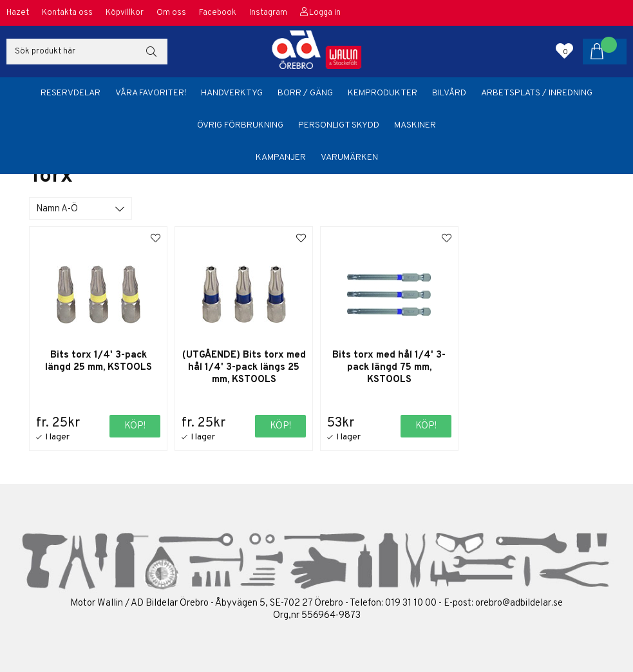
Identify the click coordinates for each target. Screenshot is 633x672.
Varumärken (349, 158)
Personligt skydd (339, 125)
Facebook (218, 13)
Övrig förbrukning (240, 125)
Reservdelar (71, 93)
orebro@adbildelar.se (519, 603)
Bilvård (449, 93)
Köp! (135, 426)
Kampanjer (281, 158)
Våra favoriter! (151, 93)
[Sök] (87, 52)
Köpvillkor (125, 13)
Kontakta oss (67, 13)
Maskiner (415, 125)
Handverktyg (232, 93)
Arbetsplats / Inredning (537, 93)
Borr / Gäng (305, 93)
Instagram (268, 13)
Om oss (171, 13)
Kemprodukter (383, 93)
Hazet (18, 13)
